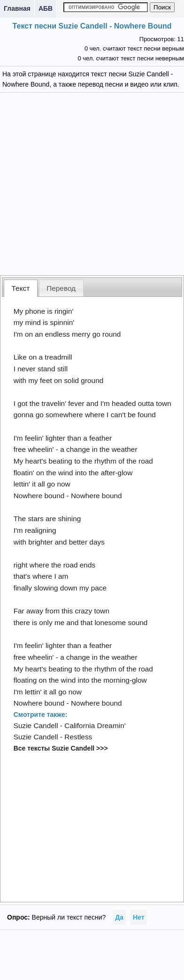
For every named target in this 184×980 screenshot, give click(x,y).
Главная (17, 8)
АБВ (46, 8)
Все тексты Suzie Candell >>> (61, 748)
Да (119, 917)
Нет (139, 917)
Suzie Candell (36, 726)
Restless (78, 737)
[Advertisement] (92, 183)
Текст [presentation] (21, 288)
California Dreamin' (95, 726)
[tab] (21, 288)
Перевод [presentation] (61, 288)
